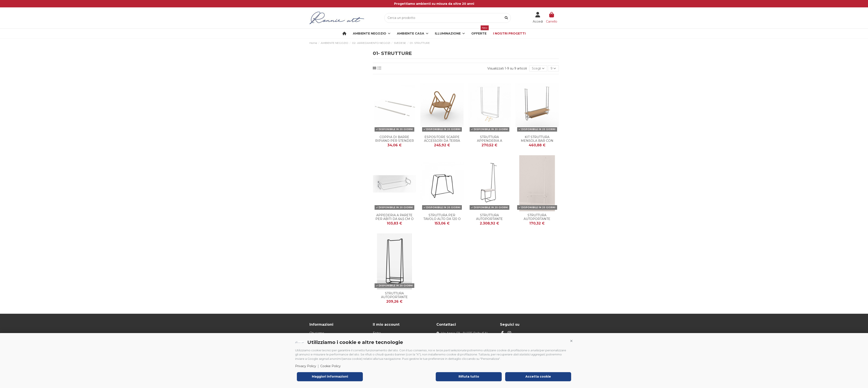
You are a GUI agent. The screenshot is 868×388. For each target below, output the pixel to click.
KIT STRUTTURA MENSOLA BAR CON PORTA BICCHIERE (537, 141)
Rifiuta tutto (469, 376)
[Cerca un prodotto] (506, 18)
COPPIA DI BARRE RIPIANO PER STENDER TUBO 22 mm (395, 141)
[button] (571, 341)
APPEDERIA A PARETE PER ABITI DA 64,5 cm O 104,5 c (395, 219)
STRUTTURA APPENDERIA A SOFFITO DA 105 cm (489, 141)
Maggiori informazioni (330, 376)
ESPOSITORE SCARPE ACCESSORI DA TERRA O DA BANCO (442, 141)
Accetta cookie (538, 376)
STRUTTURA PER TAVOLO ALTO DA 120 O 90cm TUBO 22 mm (442, 219)
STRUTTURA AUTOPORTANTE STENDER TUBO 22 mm (395, 297)
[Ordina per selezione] (538, 69)
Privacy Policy (306, 366)
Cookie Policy (330, 366)
